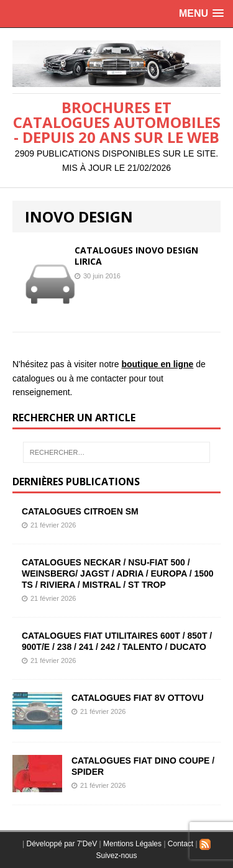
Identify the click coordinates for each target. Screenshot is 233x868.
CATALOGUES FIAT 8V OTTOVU (138, 698)
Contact (180, 844)
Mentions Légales (132, 844)
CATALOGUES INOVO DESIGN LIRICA (136, 256)
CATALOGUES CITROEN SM (80, 511)
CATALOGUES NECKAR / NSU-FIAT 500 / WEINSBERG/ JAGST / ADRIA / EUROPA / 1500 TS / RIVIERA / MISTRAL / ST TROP (118, 573)
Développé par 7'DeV (62, 844)
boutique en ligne (157, 364)
